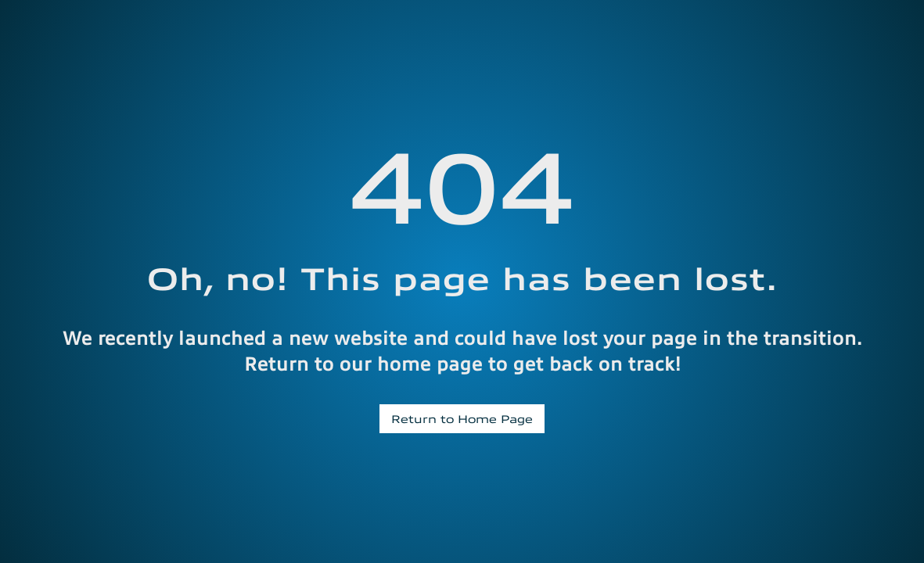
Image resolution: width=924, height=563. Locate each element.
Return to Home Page (462, 418)
